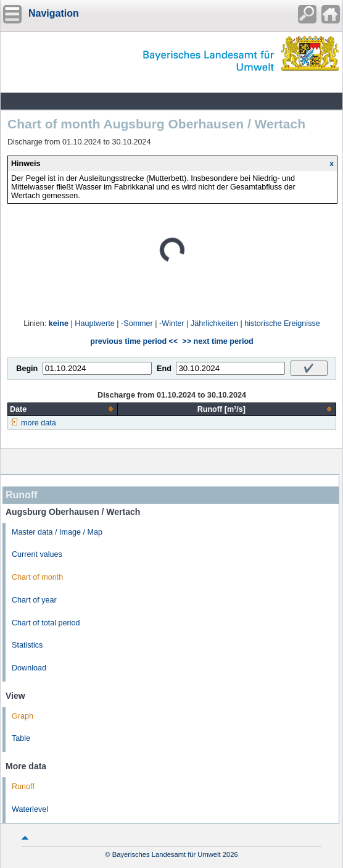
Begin (27, 369)
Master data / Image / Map (57, 532)
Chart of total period (46, 623)
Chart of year (34, 600)
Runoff (23, 787)
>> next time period (217, 341)
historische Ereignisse (282, 323)
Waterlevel (30, 809)
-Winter (172, 323)
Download (29, 668)
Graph (23, 716)
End (164, 369)
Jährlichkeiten (214, 323)
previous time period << (134, 341)
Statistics (27, 645)
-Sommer (137, 323)
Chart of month (37, 577)
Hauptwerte (94, 323)
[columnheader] (63, 409)
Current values (37, 554)
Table (21, 738)
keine (59, 323)
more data (39, 423)
